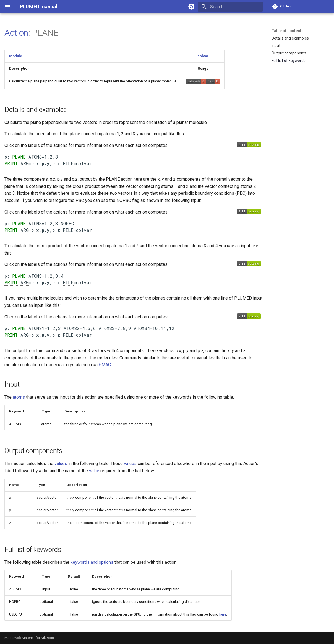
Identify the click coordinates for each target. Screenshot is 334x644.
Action (16, 33)
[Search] (230, 7)
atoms (19, 397)
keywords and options (92, 562)
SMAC (105, 365)
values (61, 463)
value (94, 471)
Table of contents (288, 31)
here (223, 614)
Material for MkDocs (38, 638)
